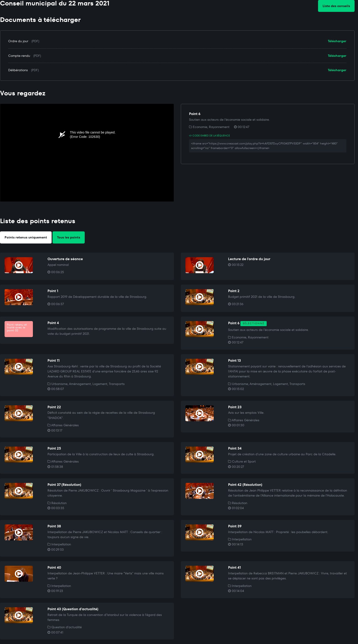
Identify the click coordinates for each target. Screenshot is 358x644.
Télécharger (337, 41)
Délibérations (18, 70)
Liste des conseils (336, 6)
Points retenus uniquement (26, 237)
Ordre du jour (18, 41)
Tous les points (69, 237)
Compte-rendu (19, 56)
